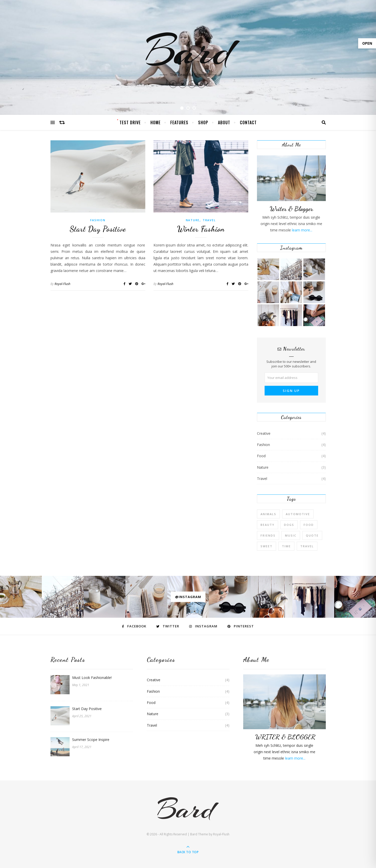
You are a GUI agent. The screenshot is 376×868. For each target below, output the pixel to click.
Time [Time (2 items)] (286, 546)
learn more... (302, 230)
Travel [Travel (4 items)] (307, 546)
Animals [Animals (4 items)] (268, 514)
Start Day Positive (98, 229)
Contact (248, 122)
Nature (193, 220)
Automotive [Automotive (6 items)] (298, 514)
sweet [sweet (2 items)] (267, 546)
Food (261, 456)
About (224, 122)
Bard (188, 51)
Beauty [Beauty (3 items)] (268, 525)
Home (155, 122)
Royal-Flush (62, 284)
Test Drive (130, 122)
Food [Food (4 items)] (309, 525)
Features (179, 122)
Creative (264, 433)
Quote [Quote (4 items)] (312, 535)
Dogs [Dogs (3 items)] (289, 525)
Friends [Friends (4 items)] (268, 535)
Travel (209, 220)
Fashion (98, 220)
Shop (203, 122)
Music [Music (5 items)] (291, 535)
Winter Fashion (201, 229)
